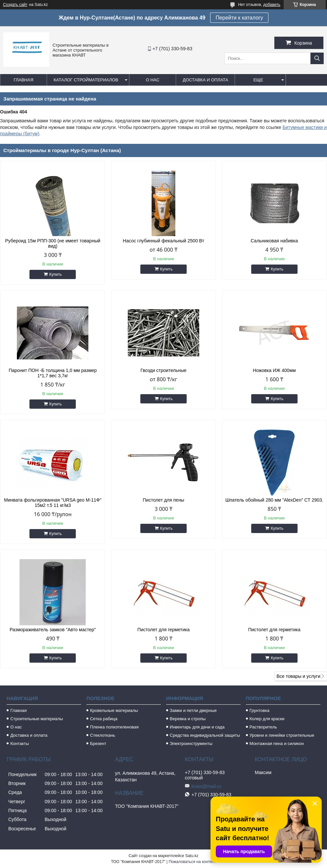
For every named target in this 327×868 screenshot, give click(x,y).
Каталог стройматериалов (86, 80)
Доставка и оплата (205, 80)
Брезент (98, 744)
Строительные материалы (37, 719)
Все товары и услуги (298, 676)
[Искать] (317, 58)
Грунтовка (259, 710)
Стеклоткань (103, 735)
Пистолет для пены (163, 500)
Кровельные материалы (114, 710)
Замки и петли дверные (193, 710)
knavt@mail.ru (207, 786)
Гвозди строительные (163, 370)
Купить (56, 274)
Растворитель (263, 727)
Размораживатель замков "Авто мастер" (53, 630)
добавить (272, 5)
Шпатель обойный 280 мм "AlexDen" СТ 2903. (274, 500)
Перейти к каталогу (239, 18)
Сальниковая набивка (274, 241)
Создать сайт (15, 5)
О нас (153, 80)
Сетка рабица (104, 719)
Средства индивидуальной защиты (205, 735)
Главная (23, 80)
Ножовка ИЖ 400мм (274, 370)
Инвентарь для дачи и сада (197, 727)
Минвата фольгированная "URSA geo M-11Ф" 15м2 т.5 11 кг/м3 (53, 503)
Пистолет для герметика (163, 630)
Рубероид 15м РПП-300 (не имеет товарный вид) (53, 243)
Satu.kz (192, 856)
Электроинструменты (191, 744)
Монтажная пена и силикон (277, 744)
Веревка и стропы (188, 719)
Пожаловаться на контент (192, 862)
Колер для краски (267, 719)
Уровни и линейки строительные (282, 735)
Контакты (20, 744)
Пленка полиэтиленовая (114, 727)
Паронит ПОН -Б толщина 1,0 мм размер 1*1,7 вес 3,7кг (53, 373)
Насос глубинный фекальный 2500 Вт (163, 241)
